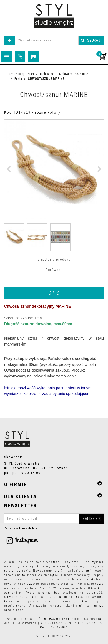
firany (92, 566)
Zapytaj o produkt (54, 260)
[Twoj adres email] (54, 519)
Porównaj (54, 270)
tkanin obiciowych (58, 601)
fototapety (82, 575)
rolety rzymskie (17, 571)
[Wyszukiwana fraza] (47, 40)
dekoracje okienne (51, 566)
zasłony (79, 566)
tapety (99, 575)
